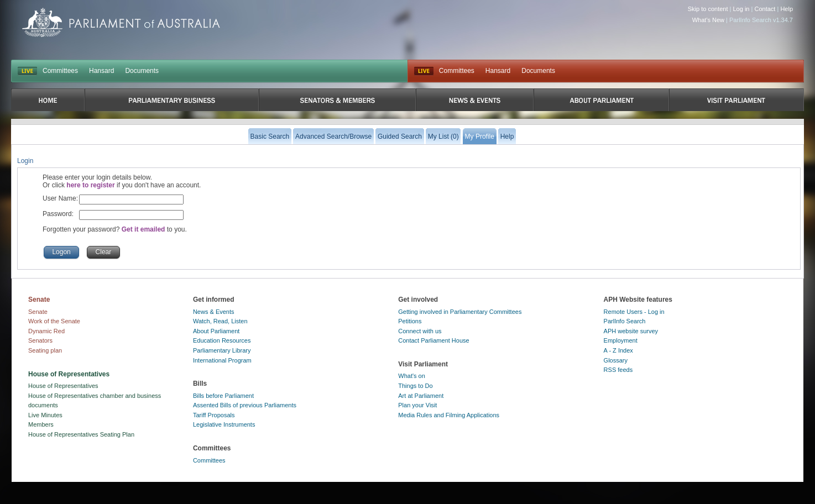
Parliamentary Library (222, 350)
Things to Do (415, 386)
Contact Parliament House (433, 340)
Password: (58, 214)
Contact (765, 9)
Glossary (616, 360)
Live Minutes (45, 415)
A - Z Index (618, 350)
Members (41, 424)
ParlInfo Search (625, 321)
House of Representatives (63, 386)
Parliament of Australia (121, 22)
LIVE (27, 71)
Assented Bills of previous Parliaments (245, 405)
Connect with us (420, 331)
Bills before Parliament (223, 396)
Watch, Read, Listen (220, 321)
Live (424, 71)
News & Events (214, 312)
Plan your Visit (417, 405)
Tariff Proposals (214, 415)
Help (787, 9)
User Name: (60, 198)
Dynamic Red (46, 331)
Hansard (101, 71)
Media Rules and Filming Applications (449, 415)
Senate (38, 312)
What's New (708, 20)
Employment (621, 340)
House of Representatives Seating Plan (81, 434)
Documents (142, 71)
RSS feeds (618, 370)
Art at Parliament (421, 396)
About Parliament (216, 331)
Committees (60, 71)
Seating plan (45, 350)
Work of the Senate (54, 321)
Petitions (410, 321)
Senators (40, 340)
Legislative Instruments (224, 424)
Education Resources (222, 340)
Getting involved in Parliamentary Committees (460, 312)
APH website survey (631, 331)
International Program (222, 360)
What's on (412, 376)
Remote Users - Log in (634, 312)
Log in (741, 9)
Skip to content (708, 9)
